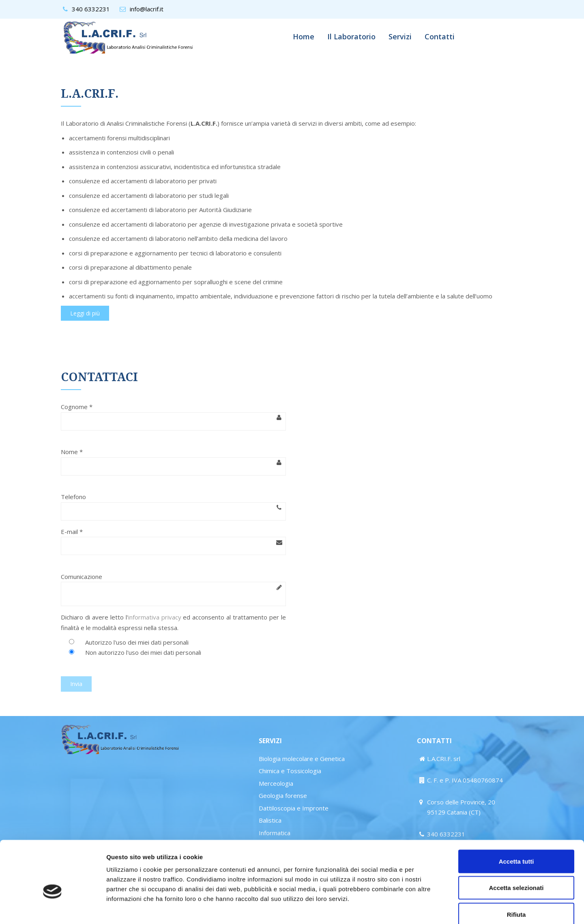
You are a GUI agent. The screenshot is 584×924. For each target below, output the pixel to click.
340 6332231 (91, 9)
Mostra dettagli (427, 908)
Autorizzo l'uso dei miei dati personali (137, 642)
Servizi (400, 36)
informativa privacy (155, 617)
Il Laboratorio (351, 36)
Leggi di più (85, 313)
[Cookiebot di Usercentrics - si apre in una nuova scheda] (53, 908)
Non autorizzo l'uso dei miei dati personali (143, 652)
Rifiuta (516, 871)
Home (304, 36)
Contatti (440, 36)
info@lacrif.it (147, 9)
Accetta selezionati (516, 844)
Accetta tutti (516, 818)
